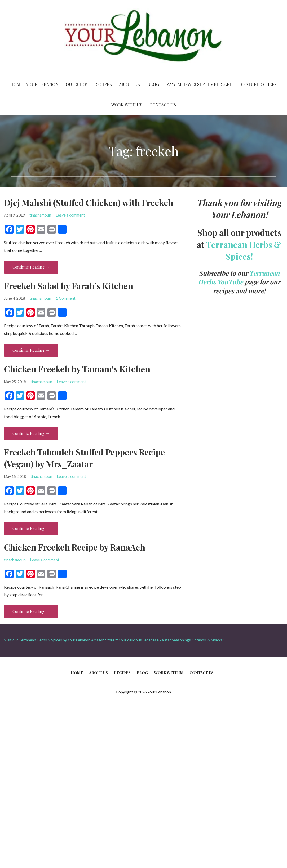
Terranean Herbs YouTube (239, 278)
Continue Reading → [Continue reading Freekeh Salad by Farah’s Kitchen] (31, 350)
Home (77, 673)
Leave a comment (70, 215)
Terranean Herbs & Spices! (244, 250)
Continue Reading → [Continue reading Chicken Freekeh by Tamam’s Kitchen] (31, 433)
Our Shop (76, 84)
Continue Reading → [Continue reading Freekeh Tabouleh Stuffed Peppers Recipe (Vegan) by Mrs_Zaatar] (31, 528)
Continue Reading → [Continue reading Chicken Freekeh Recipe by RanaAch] (31, 611)
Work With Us (127, 105)
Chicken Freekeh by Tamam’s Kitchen (77, 369)
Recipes (103, 84)
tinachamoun (40, 215)
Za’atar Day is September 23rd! (200, 84)
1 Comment (66, 298)
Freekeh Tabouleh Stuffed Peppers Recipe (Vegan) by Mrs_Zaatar (84, 458)
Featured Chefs (259, 84)
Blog (153, 84)
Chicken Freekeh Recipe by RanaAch (75, 547)
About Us (129, 84)
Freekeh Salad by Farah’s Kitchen (69, 286)
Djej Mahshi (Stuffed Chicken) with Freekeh (89, 202)
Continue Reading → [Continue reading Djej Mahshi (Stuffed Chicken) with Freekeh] (31, 267)
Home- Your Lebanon (34, 84)
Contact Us (163, 105)
